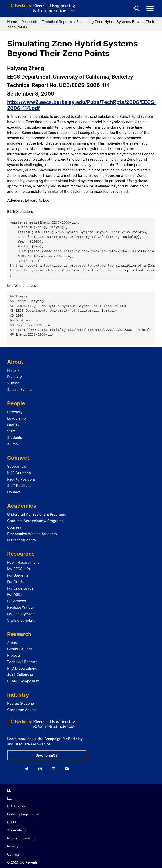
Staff (11, 431)
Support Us (17, 466)
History (13, 370)
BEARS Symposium (23, 681)
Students (15, 438)
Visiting (13, 383)
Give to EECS (47, 755)
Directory (15, 412)
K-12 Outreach (19, 473)
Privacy (13, 846)
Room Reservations (23, 562)
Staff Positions (19, 486)
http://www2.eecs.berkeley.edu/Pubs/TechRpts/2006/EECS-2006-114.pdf (82, 105)
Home (12, 22)
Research (29, 22)
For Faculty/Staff (21, 614)
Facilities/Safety (20, 607)
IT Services (17, 601)
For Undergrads (20, 588)
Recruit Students (21, 703)
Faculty (13, 425)
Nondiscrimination (21, 838)
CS (9, 798)
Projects (14, 655)
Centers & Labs (20, 649)
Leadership (16, 418)
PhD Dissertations (22, 668)
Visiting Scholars (21, 620)
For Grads (15, 582)
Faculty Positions (21, 479)
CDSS (11, 822)
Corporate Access (22, 710)
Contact (14, 492)
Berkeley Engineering (23, 814)
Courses (14, 527)
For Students (18, 575)
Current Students (21, 540)
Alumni (13, 444)
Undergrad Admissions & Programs (37, 514)
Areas (12, 643)
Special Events (19, 390)
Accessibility (17, 830)
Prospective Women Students (32, 534)
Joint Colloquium (21, 675)
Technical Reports (57, 22)
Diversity (14, 377)
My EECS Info (19, 569)
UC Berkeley (16, 806)
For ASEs (15, 594)
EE (9, 790)
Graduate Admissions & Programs (35, 521)
